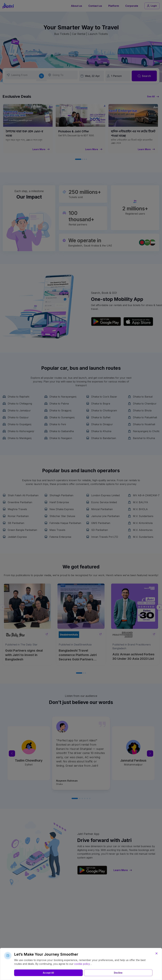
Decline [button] (57, 973)
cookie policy (82, 964)
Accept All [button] (28, 973)
